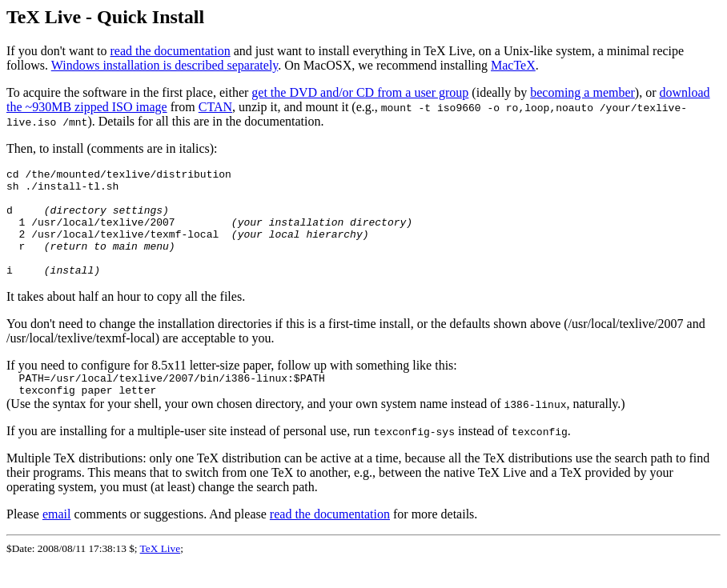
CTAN (215, 107)
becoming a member (582, 92)
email (57, 540)
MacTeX (513, 65)
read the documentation (171, 51)
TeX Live (161, 575)
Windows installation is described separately (165, 65)
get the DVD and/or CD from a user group (360, 92)
